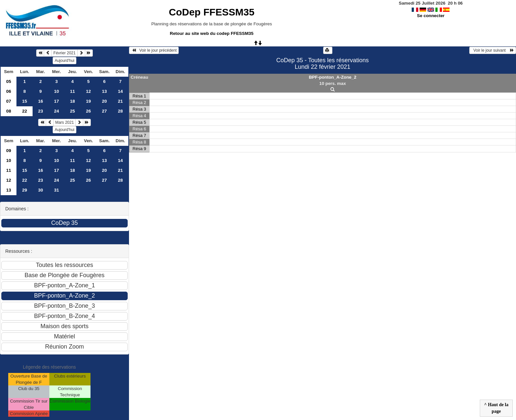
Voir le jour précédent (154, 50)
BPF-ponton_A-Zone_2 (332, 77)
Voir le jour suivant (493, 50)
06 (9, 91)
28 (120, 111)
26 (88, 111)
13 (104, 91)
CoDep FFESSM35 (212, 12)
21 (120, 101)
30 (41, 190)
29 (25, 190)
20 (104, 101)
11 (73, 91)
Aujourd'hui (64, 61)
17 (56, 101)
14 (120, 91)
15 (25, 101)
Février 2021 (64, 53)
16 (41, 101)
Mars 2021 (65, 122)
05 (9, 81)
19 (88, 101)
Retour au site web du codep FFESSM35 (212, 33)
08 (9, 111)
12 (88, 91)
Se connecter (431, 16)
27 (104, 111)
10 (56, 91)
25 (73, 111)
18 (73, 101)
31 (56, 190)
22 (25, 180)
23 (41, 111)
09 (9, 151)
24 (56, 111)
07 (9, 101)
